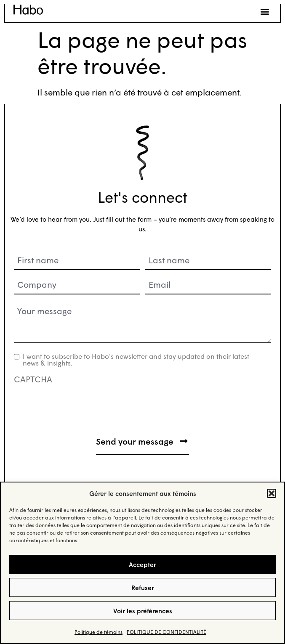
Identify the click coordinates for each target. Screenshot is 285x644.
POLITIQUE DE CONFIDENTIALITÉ (166, 632)
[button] (272, 493)
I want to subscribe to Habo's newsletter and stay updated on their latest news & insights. (136, 360)
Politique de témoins (99, 632)
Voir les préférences (143, 611)
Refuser (143, 588)
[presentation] (78, 403)
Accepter (142, 564)
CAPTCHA (33, 379)
